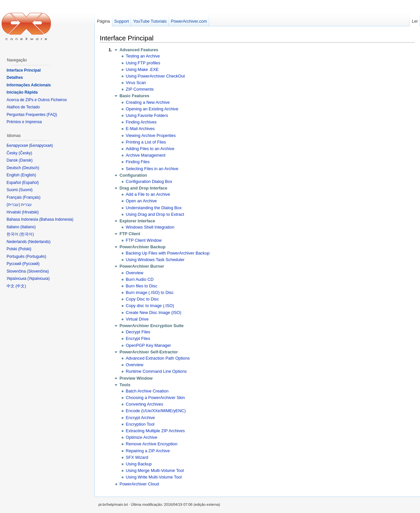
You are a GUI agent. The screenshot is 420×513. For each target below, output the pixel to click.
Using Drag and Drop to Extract (155, 214)
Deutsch (31, 168)
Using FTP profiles (143, 63)
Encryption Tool (140, 424)
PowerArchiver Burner (142, 266)
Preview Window (136, 378)
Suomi (26, 190)
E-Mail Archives (140, 129)
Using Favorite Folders (147, 115)
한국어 (27, 234)
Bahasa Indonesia (56, 219)
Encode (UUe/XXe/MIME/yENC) (156, 411)
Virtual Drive (137, 319)
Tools (125, 385)
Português (36, 256)
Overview (134, 273)
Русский (31, 264)
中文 (21, 286)
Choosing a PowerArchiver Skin (155, 398)
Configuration (133, 175)
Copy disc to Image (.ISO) (150, 306)
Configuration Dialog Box (149, 181)
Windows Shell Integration (150, 227)
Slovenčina (38, 271)
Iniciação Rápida (22, 92)
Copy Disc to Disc (142, 299)
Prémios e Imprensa (24, 122)
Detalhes (15, 78)
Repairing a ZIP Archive (148, 451)
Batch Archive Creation (147, 391)
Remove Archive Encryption (151, 444)
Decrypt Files (138, 332)
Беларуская (41, 145)
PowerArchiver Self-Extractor (149, 352)
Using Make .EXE (142, 69)
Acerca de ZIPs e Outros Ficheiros (37, 100)
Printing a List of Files (146, 142)
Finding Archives (141, 122)
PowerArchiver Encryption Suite (152, 326)
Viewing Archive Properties (151, 135)
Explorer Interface (137, 221)
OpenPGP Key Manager (148, 345)
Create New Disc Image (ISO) (153, 312)
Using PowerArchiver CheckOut (155, 76)
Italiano (28, 227)
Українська (38, 279)
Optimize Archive (141, 437)
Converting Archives (144, 404)
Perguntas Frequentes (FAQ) (32, 115)
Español (30, 183)
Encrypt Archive (140, 418)
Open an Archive (141, 201)
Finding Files (138, 162)
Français (31, 197)
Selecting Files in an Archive (152, 169)
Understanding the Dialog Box (154, 208)
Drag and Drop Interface (143, 188)
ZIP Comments (140, 89)
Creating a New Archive (148, 102)
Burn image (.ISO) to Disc (150, 292)
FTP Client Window (144, 240)
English (28, 175)
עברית (13, 205)
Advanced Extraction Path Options (158, 358)
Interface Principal (127, 38)
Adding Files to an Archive (150, 149)
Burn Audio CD (140, 279)
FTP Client (130, 234)
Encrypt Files (138, 338)
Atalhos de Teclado (23, 107)
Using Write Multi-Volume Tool (154, 477)
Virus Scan (136, 83)
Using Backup (139, 464)
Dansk (26, 160)
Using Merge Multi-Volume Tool (155, 470)
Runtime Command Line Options (156, 371)
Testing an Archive (143, 56)
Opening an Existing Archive (152, 109)
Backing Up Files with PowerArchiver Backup (168, 253)
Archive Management (146, 155)
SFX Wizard (137, 457)
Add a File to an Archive (148, 194)
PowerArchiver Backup (142, 247)
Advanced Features (139, 50)
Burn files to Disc (141, 286)
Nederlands (39, 242)
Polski (25, 249)
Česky (25, 153)
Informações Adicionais (29, 85)
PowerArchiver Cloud (139, 484)
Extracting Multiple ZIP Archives (155, 431)
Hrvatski (30, 212)
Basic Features (134, 96)
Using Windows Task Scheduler (155, 260)
